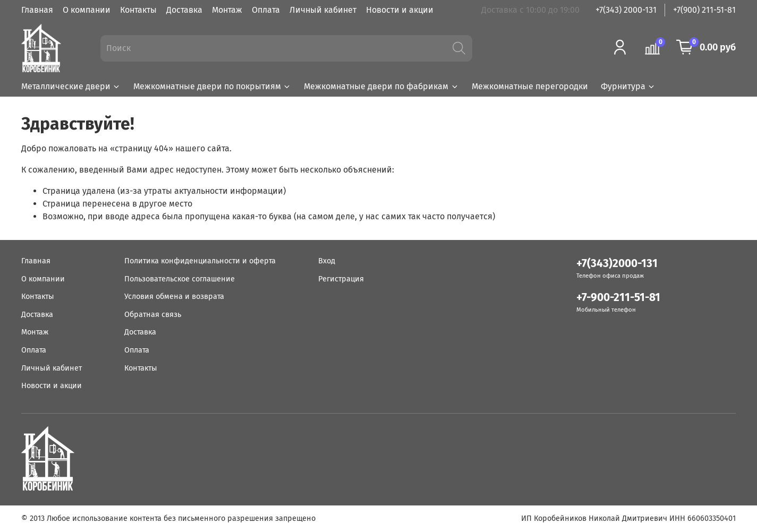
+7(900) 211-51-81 (704, 10)
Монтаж (227, 10)
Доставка (184, 10)
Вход (327, 261)
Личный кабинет (323, 10)
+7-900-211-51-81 (618, 298)
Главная (37, 10)
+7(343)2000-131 (617, 264)
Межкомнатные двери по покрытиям (212, 86)
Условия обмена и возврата (174, 297)
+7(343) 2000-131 (626, 10)
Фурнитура (628, 86)
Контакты (138, 10)
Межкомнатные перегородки (530, 86)
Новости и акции (400, 10)
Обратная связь (153, 315)
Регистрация (341, 279)
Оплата (266, 10)
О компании (87, 10)
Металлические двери (71, 86)
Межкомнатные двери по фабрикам (381, 86)
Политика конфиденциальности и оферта (200, 261)
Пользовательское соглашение (180, 279)
